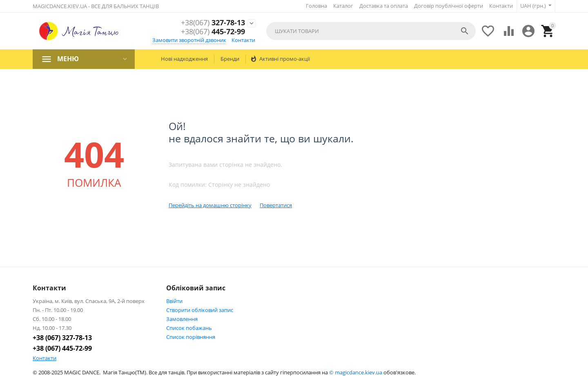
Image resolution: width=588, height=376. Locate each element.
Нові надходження (184, 59)
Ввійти (174, 301)
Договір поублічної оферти (449, 6)
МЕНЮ (68, 59)
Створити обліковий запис (200, 310)
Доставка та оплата (384, 6)
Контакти (501, 6)
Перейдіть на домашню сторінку (210, 205)
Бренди (230, 59)
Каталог (343, 6)
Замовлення (182, 319)
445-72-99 (213, 32)
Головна (316, 6)
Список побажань (189, 328)
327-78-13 (213, 23)
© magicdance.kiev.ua (356, 372)
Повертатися (276, 205)
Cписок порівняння (191, 337)
